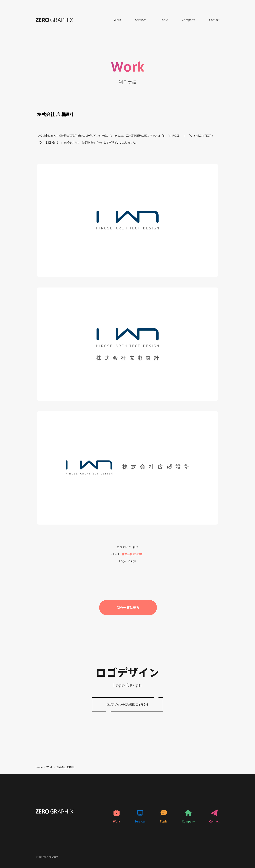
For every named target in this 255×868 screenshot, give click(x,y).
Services (141, 20)
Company (188, 20)
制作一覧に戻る (128, 608)
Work (117, 20)
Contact (214, 20)
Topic (164, 20)
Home (39, 767)
